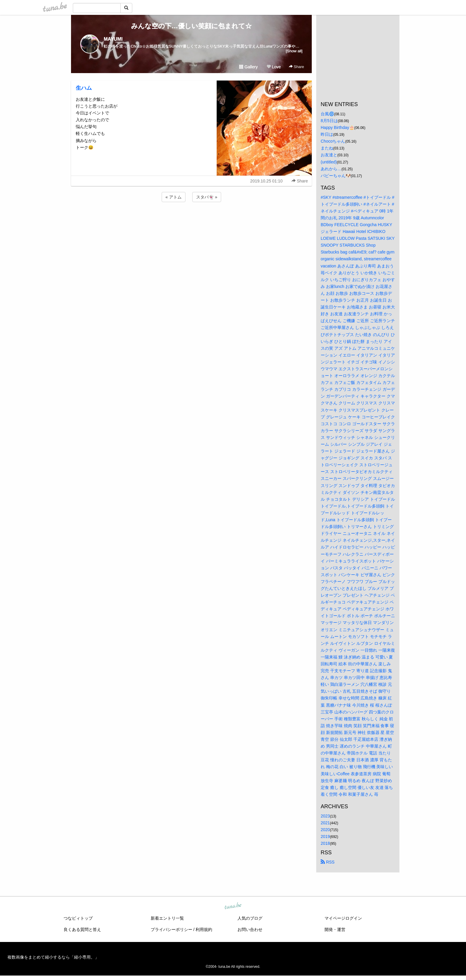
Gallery (248, 67)
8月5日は (329, 121)
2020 (325, 830)
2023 (325, 816)
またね (327, 148)
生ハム (84, 88)
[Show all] (294, 51)
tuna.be (233, 906)
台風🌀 (327, 114)
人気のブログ (250, 918)
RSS (328, 862)
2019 (325, 836)
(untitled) (329, 162)
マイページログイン (343, 918)
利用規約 (204, 929)
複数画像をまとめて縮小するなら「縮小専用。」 (53, 957)
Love (274, 67)
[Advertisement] (191, 219)
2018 (325, 843)
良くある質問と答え (82, 929)
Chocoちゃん (333, 141)
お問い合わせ (250, 929)
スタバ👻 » (207, 197)
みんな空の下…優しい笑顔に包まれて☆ (191, 26)
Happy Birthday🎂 (337, 127)
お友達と (329, 155)
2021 (325, 823)
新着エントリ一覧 (167, 918)
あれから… (331, 169)
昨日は (327, 134)
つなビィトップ (78, 918)
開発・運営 (335, 929)
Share (296, 67)
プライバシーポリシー (171, 929)
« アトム (174, 197)
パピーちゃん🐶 (336, 176)
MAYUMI (113, 39)
